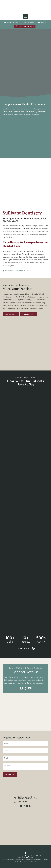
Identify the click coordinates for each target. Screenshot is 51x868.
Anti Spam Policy (24, 856)
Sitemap (14, 856)
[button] (25, 17)
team (36, 263)
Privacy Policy (35, 856)
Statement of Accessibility (25, 857)
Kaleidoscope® (33, 861)
